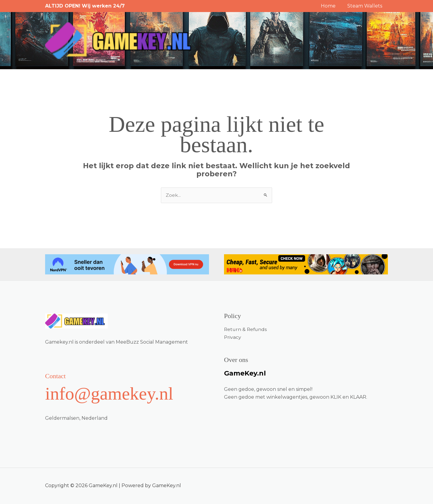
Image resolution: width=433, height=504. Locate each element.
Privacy (233, 337)
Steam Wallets (366, 6)
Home (331, 6)
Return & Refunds (246, 329)
